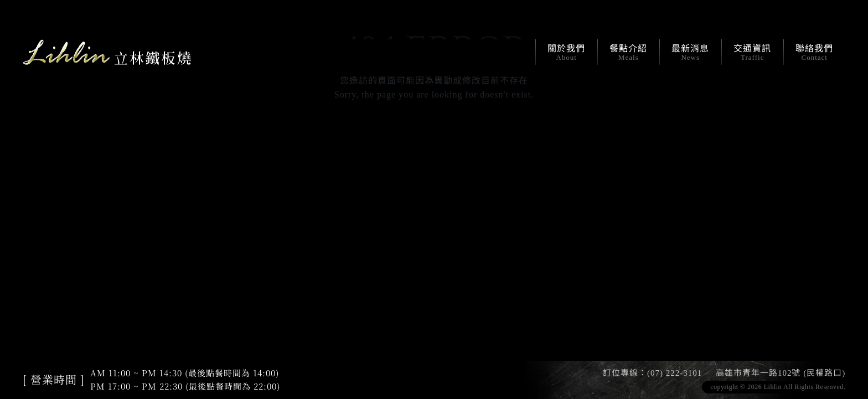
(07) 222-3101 (675, 373)
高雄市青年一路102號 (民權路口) (781, 373)
